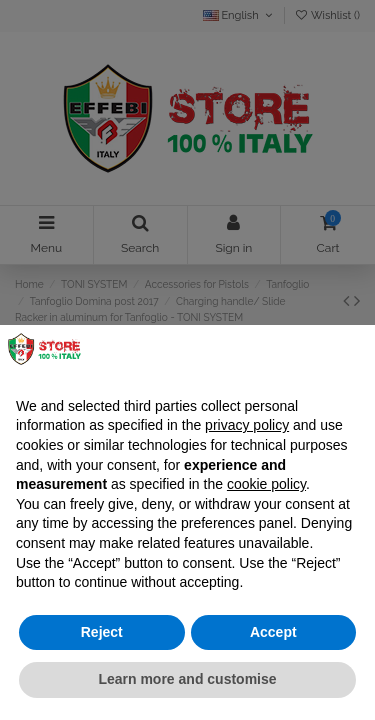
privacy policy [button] (247, 425)
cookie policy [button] (266, 484)
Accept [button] (273, 632)
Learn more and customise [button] (187, 679)
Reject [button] (102, 632)
